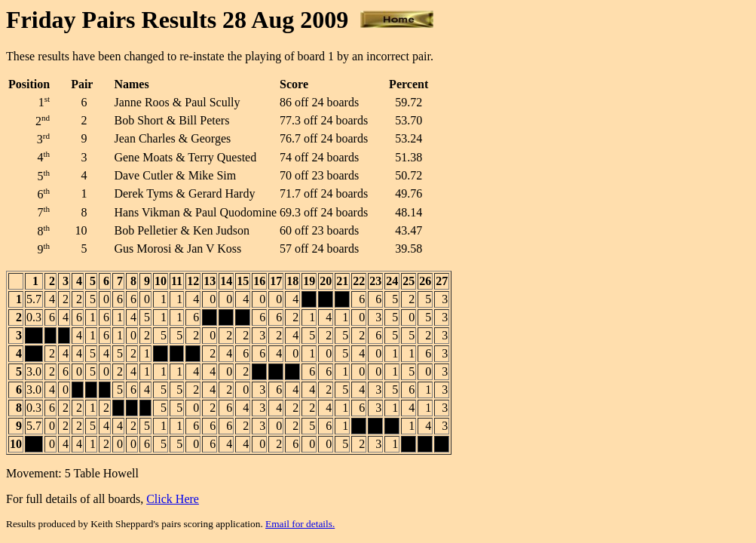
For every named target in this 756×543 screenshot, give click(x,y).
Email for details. (300, 524)
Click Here (173, 499)
